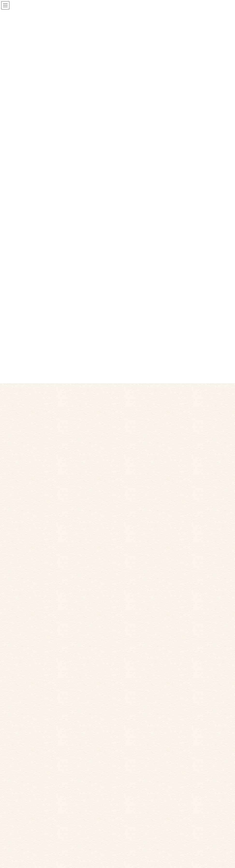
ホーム (41, 799)
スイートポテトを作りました (118, 492)
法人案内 (43, 807)
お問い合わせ (46, 832)
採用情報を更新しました (115, 448)
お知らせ (43, 680)
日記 (40, 689)
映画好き (103, 535)
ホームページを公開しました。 (120, 623)
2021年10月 (45, 712)
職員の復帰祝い (108, 579)
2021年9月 (44, 721)
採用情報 (43, 816)
